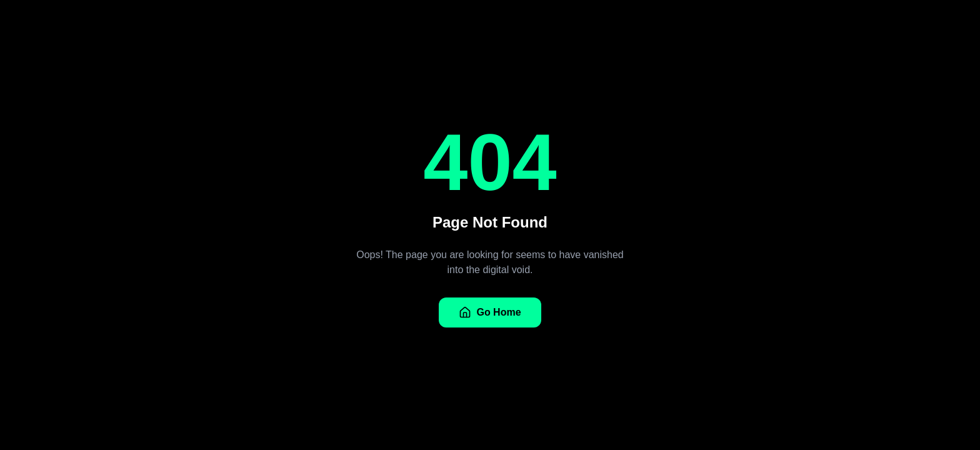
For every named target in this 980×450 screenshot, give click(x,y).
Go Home (490, 312)
